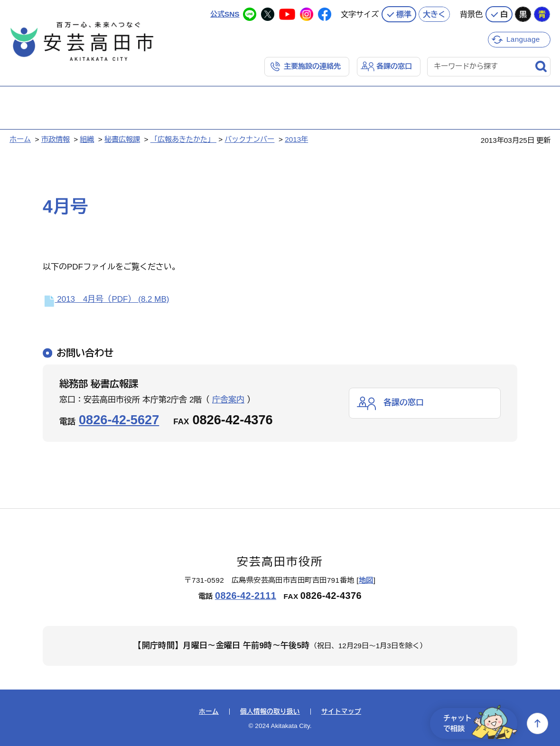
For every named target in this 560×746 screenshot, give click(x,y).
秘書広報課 (122, 139)
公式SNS (225, 14)
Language (523, 39)
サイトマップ (341, 712)
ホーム (20, 139)
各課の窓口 (394, 66)
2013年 (296, 139)
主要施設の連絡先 (312, 66)
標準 (404, 14)
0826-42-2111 (246, 596)
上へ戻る (537, 723)
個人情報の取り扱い (270, 712)
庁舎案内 (228, 400)
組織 (87, 139)
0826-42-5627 (119, 420)
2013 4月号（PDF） (106, 299)
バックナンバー (249, 139)
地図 (366, 580)
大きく (434, 14)
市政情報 (56, 139)
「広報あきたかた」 (183, 139)
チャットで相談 (480, 723)
